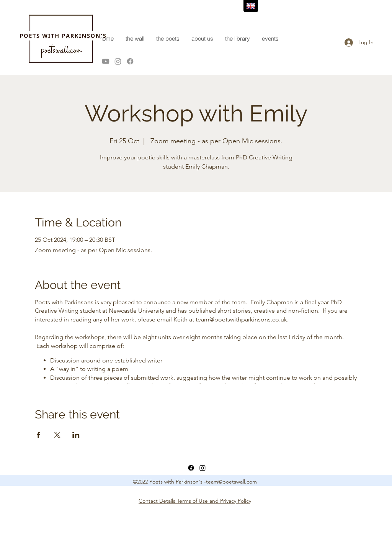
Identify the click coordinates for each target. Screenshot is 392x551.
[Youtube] (106, 61)
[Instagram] (118, 61)
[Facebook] (130, 61)
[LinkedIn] (203, 468)
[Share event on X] (57, 435)
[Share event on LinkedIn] (76, 435)
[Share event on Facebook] (38, 435)
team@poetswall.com (231, 482)
